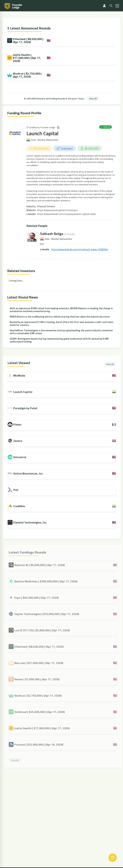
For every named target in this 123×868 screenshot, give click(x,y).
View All (93, 98)
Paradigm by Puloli (27, 408)
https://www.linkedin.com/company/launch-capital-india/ (67, 214)
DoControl (22, 457)
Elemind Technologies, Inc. (32, 522)
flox (18, 490)
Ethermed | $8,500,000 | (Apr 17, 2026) (25, 40)
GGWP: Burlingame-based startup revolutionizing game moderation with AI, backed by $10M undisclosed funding (59, 340)
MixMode (21, 376)
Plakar (20, 424)
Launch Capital (42, 133)
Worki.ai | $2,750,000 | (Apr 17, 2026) (24, 75)
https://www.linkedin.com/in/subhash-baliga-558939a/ (80, 249)
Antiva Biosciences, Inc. (30, 473)
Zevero (20, 441)
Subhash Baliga (52, 234)
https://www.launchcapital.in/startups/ (57, 210)
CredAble (21, 506)
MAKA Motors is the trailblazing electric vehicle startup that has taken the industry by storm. (60, 317)
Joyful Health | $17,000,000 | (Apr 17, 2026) (24, 58)
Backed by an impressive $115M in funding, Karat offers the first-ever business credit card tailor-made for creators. (62, 323)
